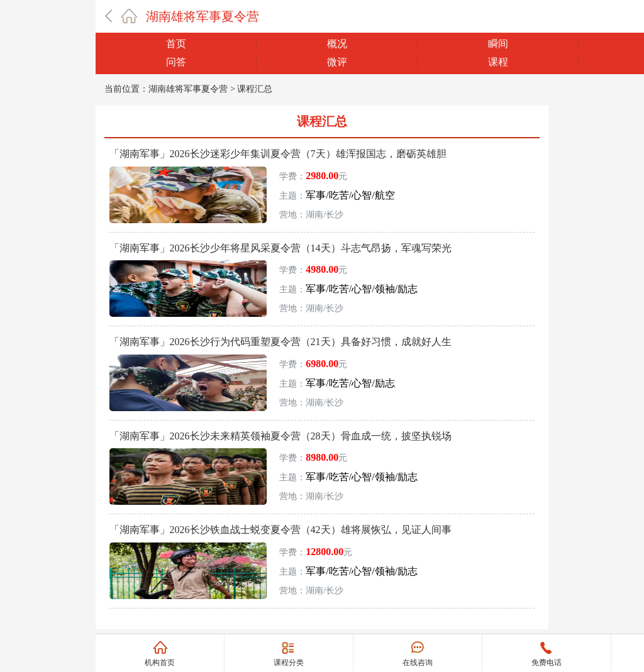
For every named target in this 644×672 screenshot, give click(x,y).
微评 (337, 62)
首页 (176, 44)
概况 (337, 44)
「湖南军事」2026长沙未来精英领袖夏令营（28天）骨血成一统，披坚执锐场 (280, 436)
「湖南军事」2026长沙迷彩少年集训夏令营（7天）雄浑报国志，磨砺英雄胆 (278, 154)
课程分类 (289, 662)
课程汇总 (255, 89)
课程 (498, 62)
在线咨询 (418, 663)
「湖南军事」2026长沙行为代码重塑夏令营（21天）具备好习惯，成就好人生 (280, 342)
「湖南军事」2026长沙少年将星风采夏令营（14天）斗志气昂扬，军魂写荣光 (280, 248)
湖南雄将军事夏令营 (203, 16)
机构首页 (160, 663)
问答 (176, 62)
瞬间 (498, 44)
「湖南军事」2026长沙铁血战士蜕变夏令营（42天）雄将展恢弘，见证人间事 (280, 530)
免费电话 (547, 663)
